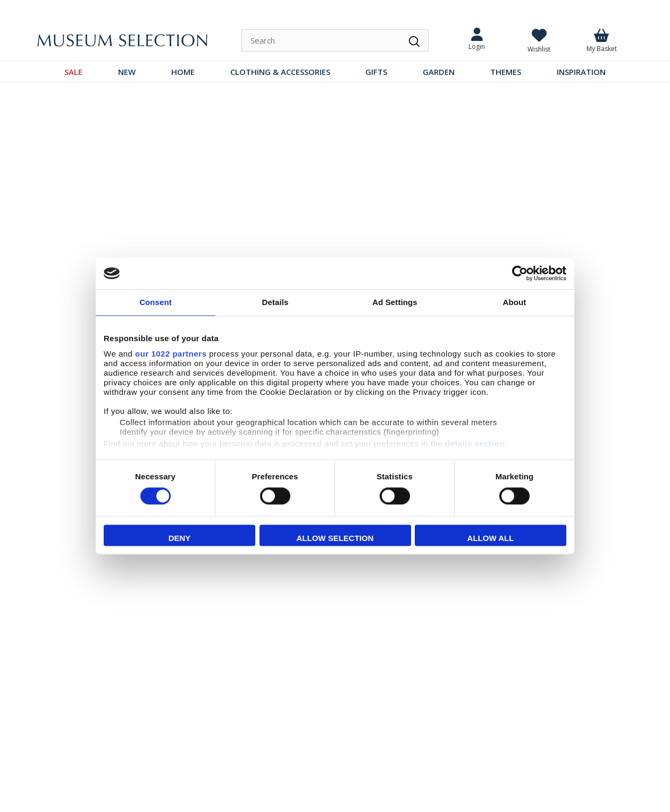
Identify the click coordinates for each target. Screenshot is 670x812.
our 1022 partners (171, 354)
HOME (183, 72)
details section (475, 443)
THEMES (506, 72)
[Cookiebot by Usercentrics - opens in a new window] (520, 273)
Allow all (491, 539)
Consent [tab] (156, 302)
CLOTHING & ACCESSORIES (280, 72)
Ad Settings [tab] (395, 302)
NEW (127, 72)
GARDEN (439, 72)
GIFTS (376, 72)
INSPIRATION (581, 72)
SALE (73, 72)
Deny (180, 539)
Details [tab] (275, 302)
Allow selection (335, 539)
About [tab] (515, 302)
